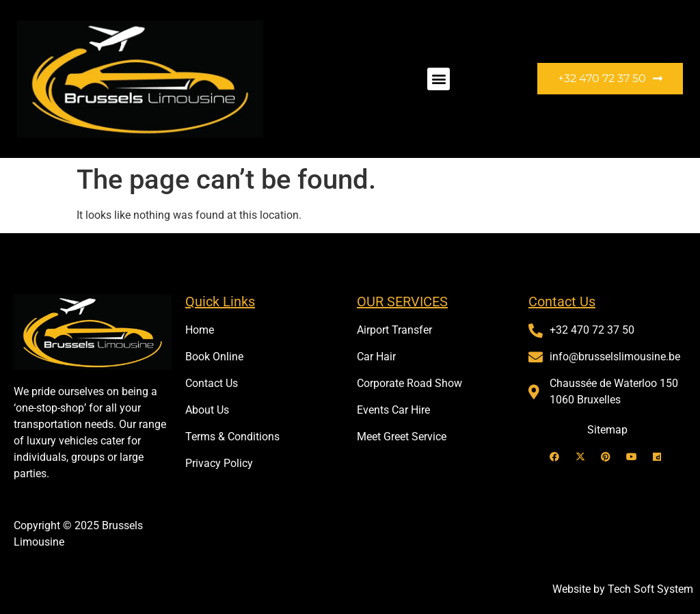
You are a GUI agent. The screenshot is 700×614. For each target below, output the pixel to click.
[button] (439, 79)
